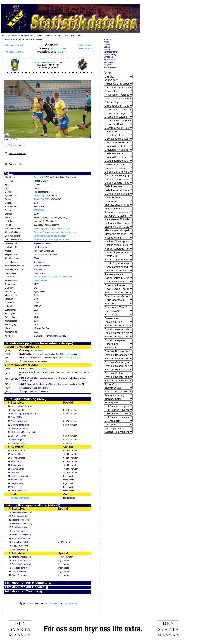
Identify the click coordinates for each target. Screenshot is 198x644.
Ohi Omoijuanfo (41, 247)
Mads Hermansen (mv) (22, 512)
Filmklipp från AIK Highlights (28, 583)
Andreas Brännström (20, 498)
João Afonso (39, 262)
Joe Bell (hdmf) (19, 531)
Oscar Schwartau (20, 575)
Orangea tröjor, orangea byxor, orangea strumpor (55, 232)
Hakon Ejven (65, 378)
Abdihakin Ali (17, 480)
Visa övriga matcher (15, 154)
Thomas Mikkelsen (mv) (22, 561)
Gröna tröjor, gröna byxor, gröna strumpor (52, 240)
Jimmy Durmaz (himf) (20, 425)
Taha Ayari (16, 472)
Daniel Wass (53, 378)
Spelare (107, 47)
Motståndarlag (110, 54)
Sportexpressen (41, 280)
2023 (56, 45)
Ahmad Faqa (17, 487)
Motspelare (108, 57)
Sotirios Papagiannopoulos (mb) (25, 414)
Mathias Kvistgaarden (21, 557)
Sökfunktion (109, 62)
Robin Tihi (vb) (17, 417)
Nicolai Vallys (75, 384)
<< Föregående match (14, 45)
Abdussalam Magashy (71, 358)
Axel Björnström (58, 372)
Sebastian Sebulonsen (22, 564)
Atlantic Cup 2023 (58, 49)
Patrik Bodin (72, 604)
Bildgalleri (108, 64)
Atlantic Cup (39, 196)
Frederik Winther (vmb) (22, 524)
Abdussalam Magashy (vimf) (23, 432)
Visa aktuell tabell (14, 164)
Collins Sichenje (18, 458)
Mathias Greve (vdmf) (21, 535)
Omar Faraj (49, 251)
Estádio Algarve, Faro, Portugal (47, 218)
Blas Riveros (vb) (20, 527)
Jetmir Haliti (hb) (18, 410)
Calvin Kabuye (17, 465)
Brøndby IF (62, 52)
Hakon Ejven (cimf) (20, 542)
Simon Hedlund (56, 384)
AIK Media (14, 139)
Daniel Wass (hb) (20, 516)
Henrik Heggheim (20, 568)
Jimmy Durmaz (59, 336)
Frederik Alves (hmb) (21, 520)
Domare (107, 44)
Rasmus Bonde (18, 469)
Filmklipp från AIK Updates (27, 587)
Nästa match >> (85, 45)
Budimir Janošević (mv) (21, 476)
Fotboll (19, 39)
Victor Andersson (18, 491)
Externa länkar (110, 59)
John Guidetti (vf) (18, 443)
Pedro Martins (40, 273)
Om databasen (110, 67)
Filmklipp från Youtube (24, 591)
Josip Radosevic (19, 572)
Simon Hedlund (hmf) (21, 539)
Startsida (8, 39)
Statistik (29, 39)
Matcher (40, 39)
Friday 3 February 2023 (45, 63)
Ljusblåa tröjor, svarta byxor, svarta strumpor (53, 277)
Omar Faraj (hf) (18, 440)
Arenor (107, 42)
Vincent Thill (77, 372)
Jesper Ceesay (17, 483)
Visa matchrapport (14, 145)
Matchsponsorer (111, 52)
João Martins (39, 269)
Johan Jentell (54, 604)
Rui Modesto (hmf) (19, 421)
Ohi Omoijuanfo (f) (20, 550)
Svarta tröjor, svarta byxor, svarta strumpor (52, 229)
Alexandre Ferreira (42, 266)
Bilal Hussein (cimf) (19, 429)
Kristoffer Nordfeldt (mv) (21, 406)
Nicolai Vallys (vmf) (20, 546)
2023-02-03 (39, 210)
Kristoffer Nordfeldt (42, 243)
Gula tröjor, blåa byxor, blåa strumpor (50, 236)
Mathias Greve (68, 354)
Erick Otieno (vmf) (19, 436)
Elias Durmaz (17, 462)
